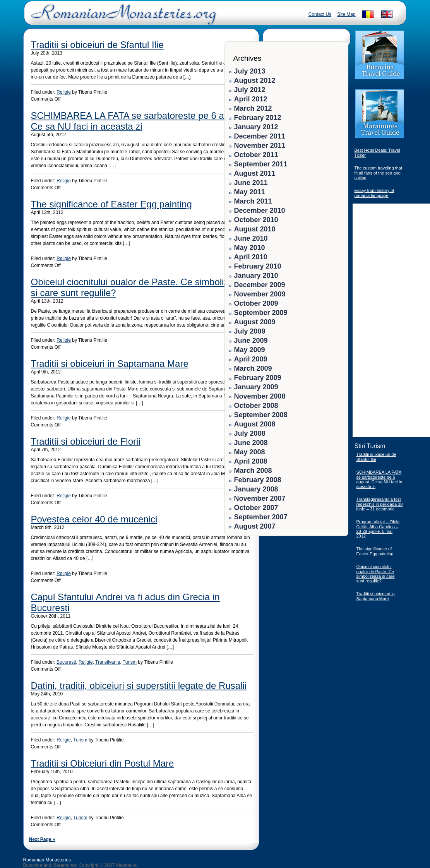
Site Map (346, 14)
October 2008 (256, 406)
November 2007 (260, 498)
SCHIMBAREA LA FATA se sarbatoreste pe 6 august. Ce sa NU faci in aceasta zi (140, 121)
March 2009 (253, 368)
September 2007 (261, 517)
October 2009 (256, 303)
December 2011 (260, 136)
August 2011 (255, 173)
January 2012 (256, 127)
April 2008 (251, 461)
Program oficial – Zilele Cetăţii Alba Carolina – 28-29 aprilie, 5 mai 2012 (378, 529)
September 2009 (261, 313)
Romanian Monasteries (47, 860)
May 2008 (250, 452)
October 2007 (256, 508)
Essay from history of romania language (374, 193)
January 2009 (256, 387)
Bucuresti (66, 662)
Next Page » (42, 839)
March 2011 (253, 201)
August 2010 (255, 229)
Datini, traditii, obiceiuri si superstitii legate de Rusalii (139, 686)
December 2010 (260, 211)
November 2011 (260, 146)
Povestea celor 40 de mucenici (94, 519)
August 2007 (255, 526)
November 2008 (260, 396)
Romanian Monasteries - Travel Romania (122, 17)
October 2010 (256, 220)
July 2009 (250, 331)
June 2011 (251, 183)
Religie (64, 92)
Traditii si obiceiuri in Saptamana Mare (110, 364)
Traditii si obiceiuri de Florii (86, 441)
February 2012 (258, 118)
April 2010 (251, 257)
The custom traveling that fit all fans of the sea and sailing (379, 173)
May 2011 (250, 192)
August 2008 (255, 424)
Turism (130, 662)
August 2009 (255, 322)
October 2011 (256, 155)
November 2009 (260, 294)
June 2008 (251, 443)
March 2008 (253, 471)
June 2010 (251, 238)
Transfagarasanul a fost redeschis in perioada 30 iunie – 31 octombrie (380, 504)
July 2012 (250, 90)
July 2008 (250, 433)
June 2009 (251, 341)
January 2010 (256, 276)
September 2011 (261, 164)
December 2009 (260, 285)
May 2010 (250, 248)
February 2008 (258, 480)
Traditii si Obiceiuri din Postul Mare (103, 763)
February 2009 (258, 378)
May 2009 (250, 350)
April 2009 (251, 359)
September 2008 (261, 415)
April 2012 (251, 99)
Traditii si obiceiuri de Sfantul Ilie (97, 45)
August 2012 (255, 80)
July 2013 (250, 71)
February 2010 (258, 266)
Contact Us (320, 14)
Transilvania (108, 662)
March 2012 (253, 108)
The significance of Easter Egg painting (111, 204)
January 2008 (256, 489)
